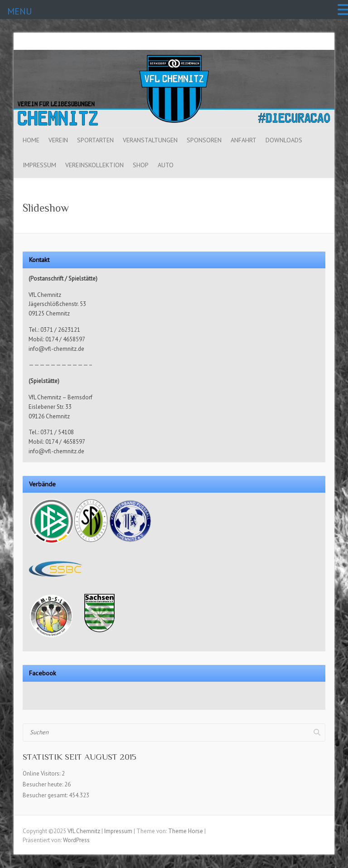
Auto (166, 165)
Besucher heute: (43, 784)
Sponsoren (204, 140)
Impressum (39, 165)
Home (31, 140)
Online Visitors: (42, 773)
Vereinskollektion (94, 165)
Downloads (284, 140)
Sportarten (95, 140)
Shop (141, 165)
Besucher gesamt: (46, 795)
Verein (58, 140)
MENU (19, 11)
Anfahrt (244, 140)
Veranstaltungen (150, 140)
